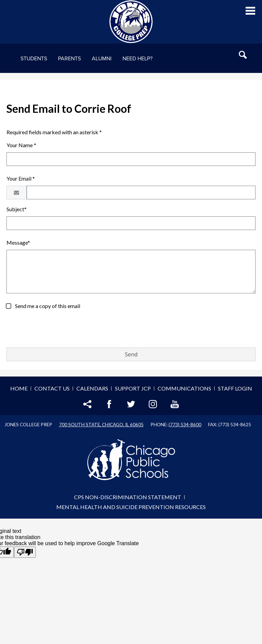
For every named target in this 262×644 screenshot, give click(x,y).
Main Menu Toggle (250, 11)
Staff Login (235, 388)
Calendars (92, 388)
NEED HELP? (137, 59)
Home (19, 388)
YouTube (175, 404)
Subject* (17, 209)
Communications (184, 388)
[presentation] (58, 329)
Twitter (131, 404)
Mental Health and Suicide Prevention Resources (131, 507)
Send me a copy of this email (47, 306)
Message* (18, 242)
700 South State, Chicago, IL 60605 (101, 425)
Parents (69, 59)
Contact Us (52, 388)
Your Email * (21, 178)
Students (34, 59)
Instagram (153, 404)
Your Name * (21, 145)
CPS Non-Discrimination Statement (128, 497)
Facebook (109, 404)
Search (243, 55)
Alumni (102, 59)
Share (87, 404)
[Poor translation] (25, 552)
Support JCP (133, 388)
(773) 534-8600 (185, 425)
